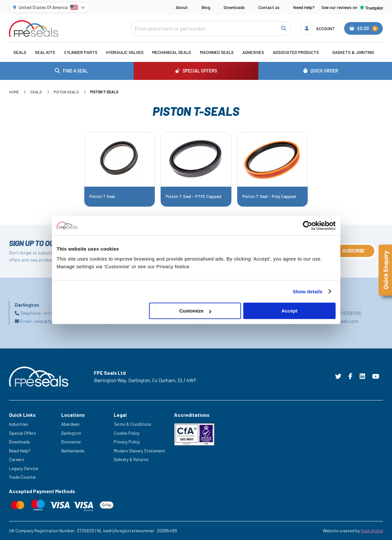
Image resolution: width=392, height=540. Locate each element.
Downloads (234, 7)
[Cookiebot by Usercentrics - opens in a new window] (308, 226)
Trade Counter (23, 477)
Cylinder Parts (81, 52)
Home (14, 92)
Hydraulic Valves (125, 52)
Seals (20, 52)
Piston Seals (66, 92)
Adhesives (253, 52)
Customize (195, 311)
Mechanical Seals (172, 52)
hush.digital (372, 531)
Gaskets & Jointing (353, 52)
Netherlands (73, 451)
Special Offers (22, 433)
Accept (289, 311)
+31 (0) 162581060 (346, 313)
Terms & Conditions (133, 424)
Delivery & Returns (131, 459)
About (182, 7)
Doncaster (71, 442)
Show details (308, 291)
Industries (19, 424)
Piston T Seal (102, 196)
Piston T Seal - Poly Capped (269, 196)
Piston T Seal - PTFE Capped (193, 196)
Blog (206, 7)
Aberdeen (70, 424)
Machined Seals (217, 52)
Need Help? (304, 7)
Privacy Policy (127, 442)
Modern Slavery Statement (139, 451)
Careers (17, 459)
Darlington (71, 433)
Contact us (269, 7)
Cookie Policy (127, 433)
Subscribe (353, 251)
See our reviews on (352, 7)
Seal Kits (45, 52)
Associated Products (296, 52)
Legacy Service (24, 468)
